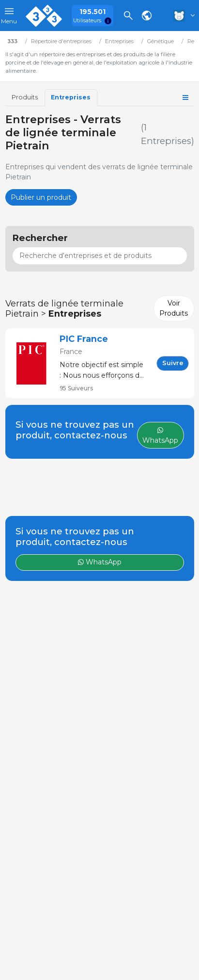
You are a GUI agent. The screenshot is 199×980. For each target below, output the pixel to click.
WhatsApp (100, 562)
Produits (25, 97)
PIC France (84, 339)
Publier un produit (41, 197)
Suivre (173, 363)
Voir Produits (174, 308)
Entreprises (71, 97)
